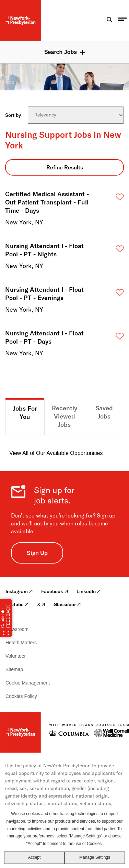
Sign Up (37, 553)
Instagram (19, 591)
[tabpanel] (64, 446)
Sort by (13, 115)
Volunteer (16, 656)
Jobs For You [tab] (25, 413)
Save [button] (107, 199)
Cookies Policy (21, 696)
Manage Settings (95, 857)
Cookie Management (28, 683)
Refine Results (65, 167)
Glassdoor (67, 604)
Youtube (17, 604)
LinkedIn (89, 591)
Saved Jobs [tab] (104, 412)
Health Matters (21, 643)
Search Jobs (61, 52)
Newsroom (17, 629)
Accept (34, 857)
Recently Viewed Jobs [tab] (64, 416)
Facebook (55, 591)
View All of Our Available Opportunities (56, 453)
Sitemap (14, 669)
